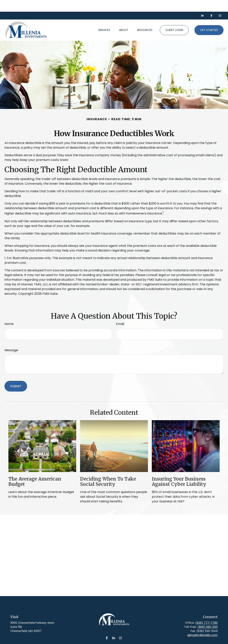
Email (120, 312)
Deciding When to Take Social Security (108, 470)
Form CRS (118, 641)
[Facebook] (211, 4)
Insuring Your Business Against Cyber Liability (179, 470)
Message (11, 338)
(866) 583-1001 (208, 615)
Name (9, 312)
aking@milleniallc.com (202, 623)
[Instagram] (121, 626)
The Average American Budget (35, 470)
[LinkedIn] (203, 4)
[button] (104, 19)
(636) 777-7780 (206, 611)
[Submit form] (16, 374)
